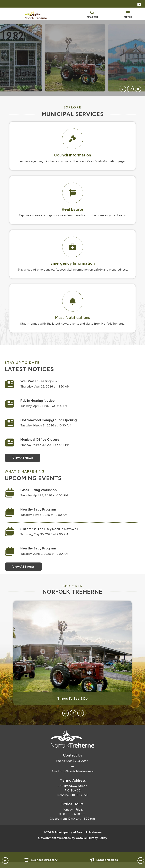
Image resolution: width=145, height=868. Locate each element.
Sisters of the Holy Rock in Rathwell (53, 533)
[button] (123, 89)
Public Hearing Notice (41, 404)
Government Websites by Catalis (62, 845)
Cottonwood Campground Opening (52, 424)
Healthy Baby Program (42, 513)
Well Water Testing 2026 (44, 385)
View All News (26, 461)
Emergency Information (73, 263)
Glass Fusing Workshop (42, 494)
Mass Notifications (73, 318)
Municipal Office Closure (44, 443)
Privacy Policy (97, 845)
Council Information (73, 155)
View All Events (27, 570)
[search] (92, 14)
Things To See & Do (72, 706)
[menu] (128, 14)
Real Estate (72, 209)
